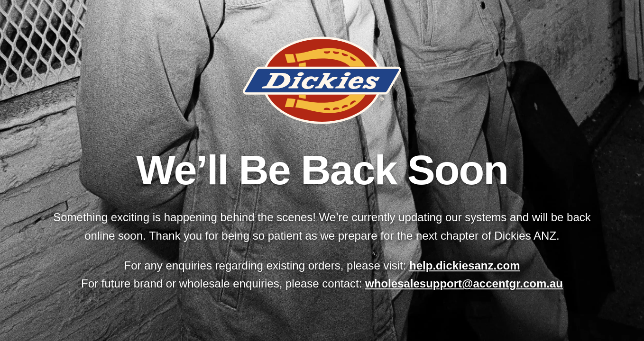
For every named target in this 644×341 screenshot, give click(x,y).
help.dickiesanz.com (465, 265)
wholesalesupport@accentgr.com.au (464, 283)
